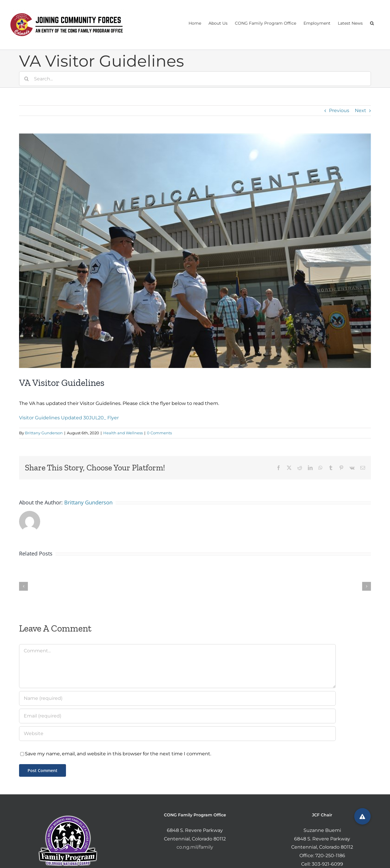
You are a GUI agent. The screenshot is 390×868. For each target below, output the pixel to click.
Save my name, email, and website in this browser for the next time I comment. (118, 754)
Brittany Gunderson (44, 433)
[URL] (177, 734)
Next (361, 110)
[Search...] (195, 79)
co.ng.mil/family (195, 847)
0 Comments (159, 433)
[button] (372, 23)
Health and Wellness (123, 433)
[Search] (26, 79)
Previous (339, 110)
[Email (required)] (177, 716)
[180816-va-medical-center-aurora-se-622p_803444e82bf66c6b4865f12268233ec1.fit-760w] (195, 251)
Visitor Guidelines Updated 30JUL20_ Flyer (69, 418)
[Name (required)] (177, 698)
